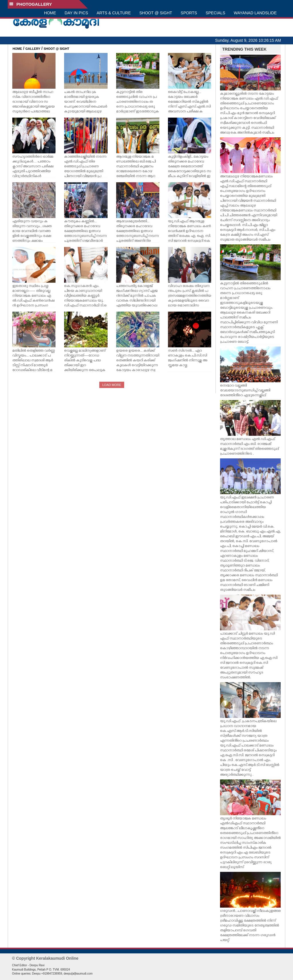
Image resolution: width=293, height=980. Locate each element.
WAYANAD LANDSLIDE (255, 13)
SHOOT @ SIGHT (156, 13)
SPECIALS (215, 13)
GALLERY (33, 49)
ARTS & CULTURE (114, 13)
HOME (50, 13)
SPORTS (189, 13)
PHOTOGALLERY (31, 4)
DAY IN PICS (76, 13)
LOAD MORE (112, 385)
